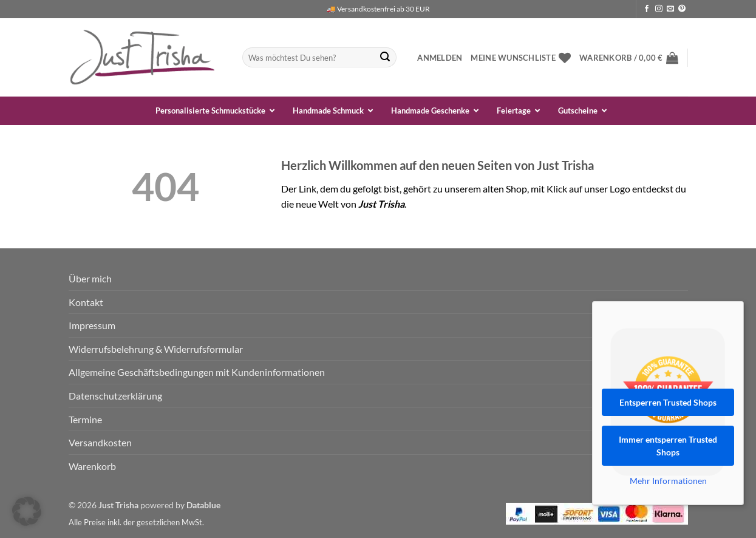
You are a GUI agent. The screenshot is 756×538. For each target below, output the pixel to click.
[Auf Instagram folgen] (659, 9)
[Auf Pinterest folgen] (682, 9)
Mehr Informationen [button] (668, 481)
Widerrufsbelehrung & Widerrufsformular (156, 349)
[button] (440, 58)
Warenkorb (92, 466)
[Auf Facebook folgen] (647, 9)
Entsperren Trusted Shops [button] (668, 402)
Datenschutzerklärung (115, 396)
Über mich (90, 278)
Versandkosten (100, 442)
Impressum (92, 325)
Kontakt (86, 302)
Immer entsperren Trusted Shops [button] (668, 446)
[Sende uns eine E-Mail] (670, 9)
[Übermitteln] (385, 58)
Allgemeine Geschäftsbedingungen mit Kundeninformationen (197, 372)
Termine (85, 419)
